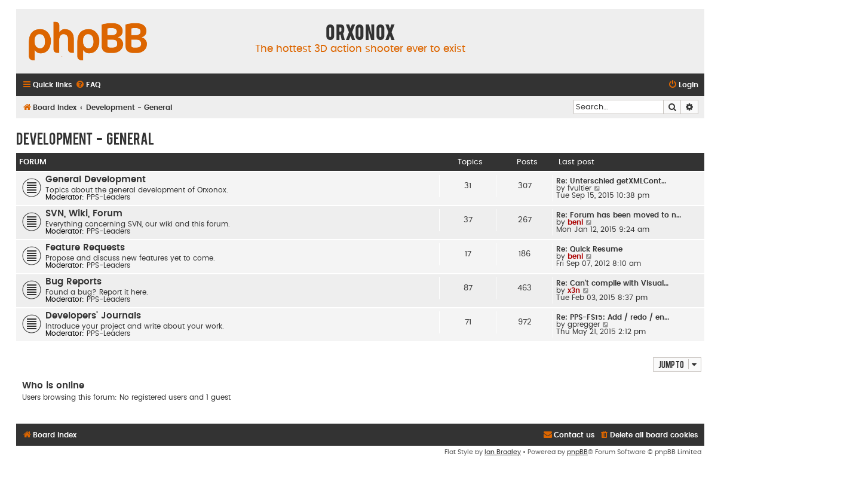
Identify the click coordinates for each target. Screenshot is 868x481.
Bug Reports (73, 282)
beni (575, 222)
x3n (574, 290)
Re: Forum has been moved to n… (619, 215)
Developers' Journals (93, 316)
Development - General (85, 138)
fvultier (579, 188)
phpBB (577, 452)
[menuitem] (88, 85)
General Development (96, 180)
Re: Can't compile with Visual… (612, 283)
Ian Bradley (503, 452)
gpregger (584, 324)
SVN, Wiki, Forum (84, 214)
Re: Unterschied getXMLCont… (611, 181)
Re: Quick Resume (589, 249)
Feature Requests (85, 248)
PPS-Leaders (108, 197)
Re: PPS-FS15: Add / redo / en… (613, 317)
